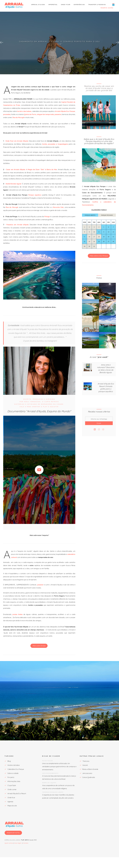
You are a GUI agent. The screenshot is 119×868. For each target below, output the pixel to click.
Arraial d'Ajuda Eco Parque (65, 111)
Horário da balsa (12, 765)
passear (40, 585)
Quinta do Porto (30, 114)
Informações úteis (12, 781)
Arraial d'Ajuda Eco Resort (15, 794)
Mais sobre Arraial (39, 646)
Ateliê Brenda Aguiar (14, 184)
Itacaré (84, 765)
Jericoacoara (86, 773)
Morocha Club (58, 207)
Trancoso (85, 761)
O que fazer (10, 785)
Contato (26, 843)
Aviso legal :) (18, 843)
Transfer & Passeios (97, 5)
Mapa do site (11, 806)
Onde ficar (66, 5)
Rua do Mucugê (18, 117)
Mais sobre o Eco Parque (99, 256)
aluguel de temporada (45, 114)
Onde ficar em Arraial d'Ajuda (17, 141)
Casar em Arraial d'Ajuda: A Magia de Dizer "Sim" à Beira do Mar (31, 169)
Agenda (9, 802)
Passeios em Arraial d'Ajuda (17, 225)
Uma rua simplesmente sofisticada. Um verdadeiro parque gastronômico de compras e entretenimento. (59, 767)
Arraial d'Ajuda (38, 5)
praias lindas (17, 614)
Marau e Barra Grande (89, 769)
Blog (8, 761)
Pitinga (47, 217)
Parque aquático (35, 195)
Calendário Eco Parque (14, 769)
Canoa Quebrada (87, 777)
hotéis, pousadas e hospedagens (55, 144)
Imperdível (53, 5)
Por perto (9, 777)
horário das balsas (24, 111)
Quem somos (9, 843)
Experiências (79, 5)
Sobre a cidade (12, 773)
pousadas (7, 114)
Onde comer (11, 789)
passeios (58, 114)
